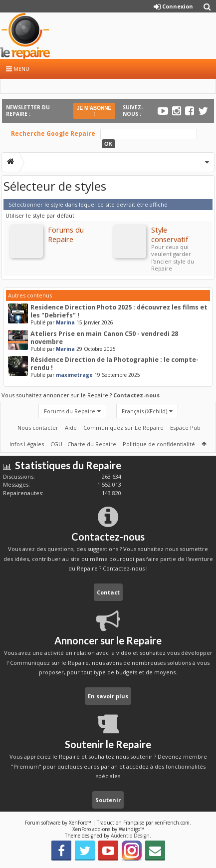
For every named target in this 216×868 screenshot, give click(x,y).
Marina (65, 322)
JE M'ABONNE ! (94, 111)
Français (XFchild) (144, 411)
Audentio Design (130, 836)
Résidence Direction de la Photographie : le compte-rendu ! (114, 364)
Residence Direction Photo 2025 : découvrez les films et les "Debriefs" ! (119, 311)
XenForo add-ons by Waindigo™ (108, 829)
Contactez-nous (136, 395)
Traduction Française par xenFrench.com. (144, 823)
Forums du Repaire (70, 411)
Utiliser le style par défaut (40, 215)
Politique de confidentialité (159, 444)
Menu (18, 69)
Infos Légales (27, 444)
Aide (71, 428)
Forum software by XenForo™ (59, 823)
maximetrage (74, 375)
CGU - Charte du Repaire (83, 444)
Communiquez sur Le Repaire (123, 428)
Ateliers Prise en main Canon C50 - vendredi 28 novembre (104, 338)
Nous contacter (38, 428)
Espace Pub (185, 428)
